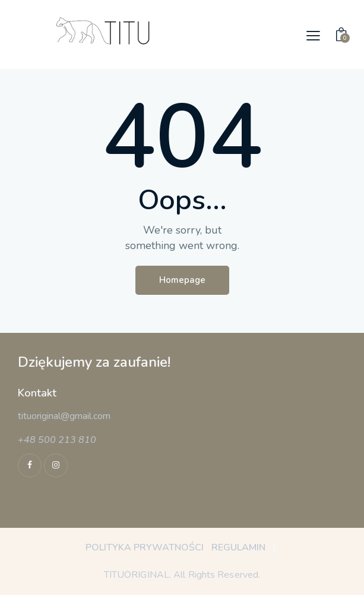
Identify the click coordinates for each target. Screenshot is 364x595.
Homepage (182, 280)
